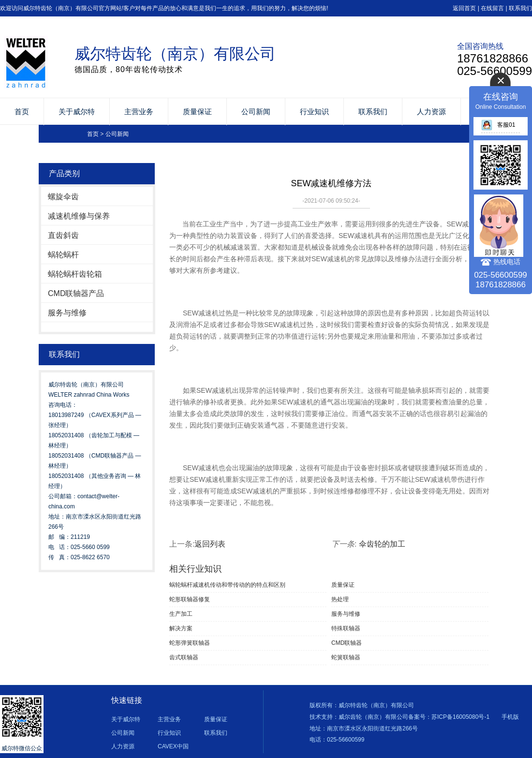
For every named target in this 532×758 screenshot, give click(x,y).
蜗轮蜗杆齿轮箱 (75, 274)
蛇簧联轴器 (346, 657)
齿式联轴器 (184, 657)
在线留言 (492, 8)
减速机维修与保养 (79, 216)
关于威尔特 (77, 111)
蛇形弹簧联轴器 (190, 643)
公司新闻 (256, 111)
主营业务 (139, 111)
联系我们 (520, 8)
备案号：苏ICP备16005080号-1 (449, 717)
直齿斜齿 (63, 235)
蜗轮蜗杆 (63, 255)
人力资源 (431, 111)
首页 (22, 111)
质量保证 (197, 111)
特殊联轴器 (346, 628)
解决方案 (181, 628)
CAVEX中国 (173, 746)
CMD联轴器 (347, 643)
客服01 (498, 125)
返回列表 (210, 544)
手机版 (510, 717)
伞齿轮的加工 (382, 544)
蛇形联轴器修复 (190, 599)
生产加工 (181, 614)
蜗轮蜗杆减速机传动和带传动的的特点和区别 (227, 585)
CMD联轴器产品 (76, 293)
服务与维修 (67, 313)
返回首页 (464, 8)
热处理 (340, 599)
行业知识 (314, 111)
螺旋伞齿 (63, 197)
